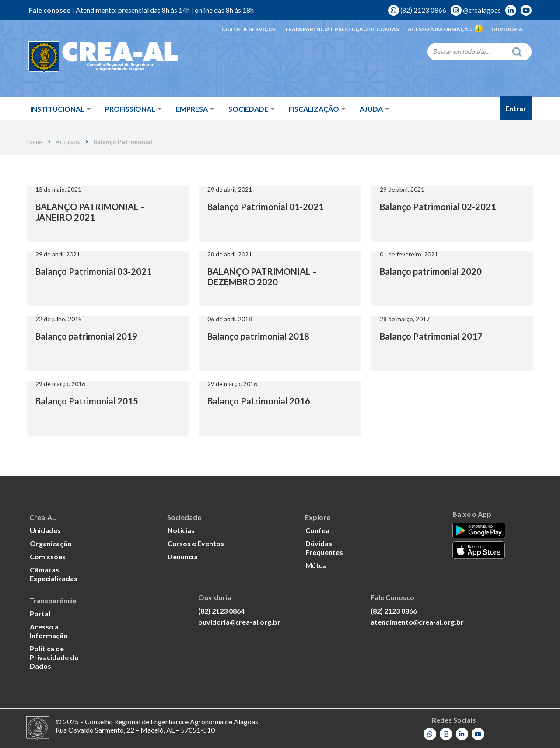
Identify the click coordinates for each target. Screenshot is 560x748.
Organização (51, 543)
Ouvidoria (507, 29)
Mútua (316, 565)
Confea (317, 530)
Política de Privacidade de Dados (54, 657)
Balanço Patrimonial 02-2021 (438, 207)
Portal (40, 613)
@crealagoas (476, 10)
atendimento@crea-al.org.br (417, 622)
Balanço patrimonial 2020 (431, 271)
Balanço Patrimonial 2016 (259, 401)
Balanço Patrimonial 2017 (431, 336)
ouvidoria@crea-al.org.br (239, 622)
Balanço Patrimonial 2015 (87, 401)
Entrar (516, 108)
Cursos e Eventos (196, 543)
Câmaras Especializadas (54, 574)
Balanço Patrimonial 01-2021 (266, 207)
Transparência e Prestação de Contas (342, 29)
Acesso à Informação (445, 29)
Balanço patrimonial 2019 (86, 336)
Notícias (181, 530)
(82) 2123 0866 (417, 10)
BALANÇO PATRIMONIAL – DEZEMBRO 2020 (262, 277)
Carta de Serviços (248, 29)
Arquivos (68, 142)
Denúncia (183, 557)
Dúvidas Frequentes (324, 548)
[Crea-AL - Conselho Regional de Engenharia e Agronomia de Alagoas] (91, 57)
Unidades (45, 530)
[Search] (467, 51)
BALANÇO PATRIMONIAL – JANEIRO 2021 (90, 212)
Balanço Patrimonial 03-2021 (94, 271)
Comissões (48, 557)
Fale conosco (50, 10)
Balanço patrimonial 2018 (258, 336)
